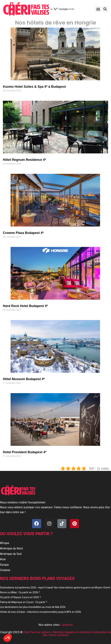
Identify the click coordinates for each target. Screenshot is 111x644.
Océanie (5, 570)
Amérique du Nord (11, 548)
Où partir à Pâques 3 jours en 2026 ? (20, 597)
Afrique (5, 543)
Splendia (67, 625)
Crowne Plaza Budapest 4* (23, 233)
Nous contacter (59, 635)
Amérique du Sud (11, 554)
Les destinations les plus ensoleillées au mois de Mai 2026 (33, 607)
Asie (3, 559)
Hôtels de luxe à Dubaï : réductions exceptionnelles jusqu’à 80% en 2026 (41, 612)
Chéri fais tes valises (37, 632)
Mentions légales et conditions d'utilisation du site (77, 634)
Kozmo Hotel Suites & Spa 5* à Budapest (34, 87)
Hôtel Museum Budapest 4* (24, 379)
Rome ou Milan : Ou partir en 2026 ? (20, 592)
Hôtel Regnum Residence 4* (24, 160)
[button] (98, 9)
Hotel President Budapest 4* (25, 452)
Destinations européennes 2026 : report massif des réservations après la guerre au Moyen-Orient (55, 588)
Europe (4, 565)
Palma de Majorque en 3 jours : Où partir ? (24, 602)
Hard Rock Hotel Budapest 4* (25, 306)
